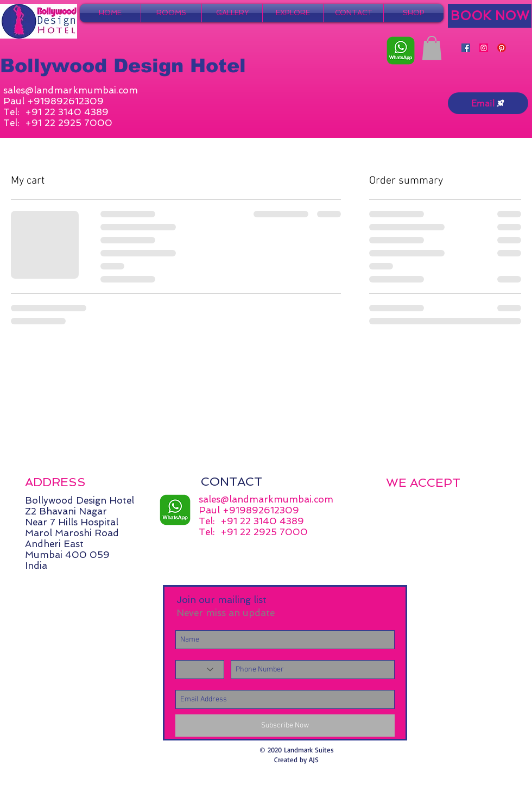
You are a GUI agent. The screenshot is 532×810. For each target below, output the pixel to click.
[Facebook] (466, 48)
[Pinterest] (502, 48)
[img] (397, 502)
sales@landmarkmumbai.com (71, 90)
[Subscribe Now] (285, 726)
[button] (432, 48)
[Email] (488, 103)
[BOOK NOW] (490, 16)
